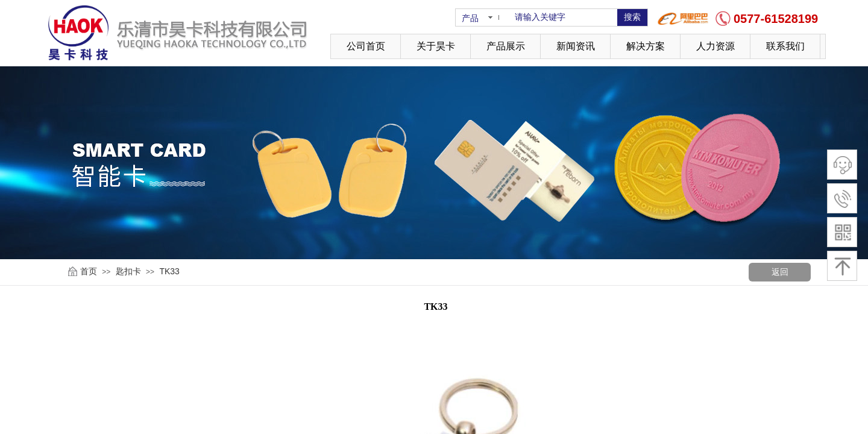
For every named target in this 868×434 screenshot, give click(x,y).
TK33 (169, 271)
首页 (89, 271)
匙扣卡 (128, 271)
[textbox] (564, 17)
